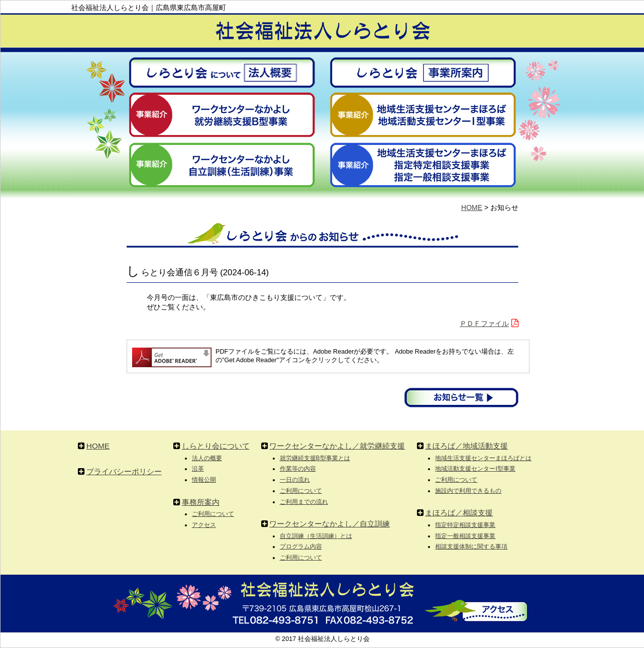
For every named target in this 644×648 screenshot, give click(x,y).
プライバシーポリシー (124, 471)
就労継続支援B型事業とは (315, 458)
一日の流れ (295, 480)
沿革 (198, 469)
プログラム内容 (301, 547)
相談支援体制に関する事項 (471, 547)
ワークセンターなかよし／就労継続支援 (337, 446)
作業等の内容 (298, 469)
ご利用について (213, 514)
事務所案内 (201, 502)
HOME (472, 207)
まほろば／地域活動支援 (466, 446)
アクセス (204, 525)
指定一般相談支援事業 (465, 536)
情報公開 (204, 480)
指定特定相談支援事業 (465, 525)
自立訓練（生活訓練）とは (316, 536)
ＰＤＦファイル (484, 323)
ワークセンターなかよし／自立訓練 (330, 524)
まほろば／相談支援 (459, 513)
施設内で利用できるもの (468, 491)
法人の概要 (207, 458)
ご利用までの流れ (304, 502)
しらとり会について (216, 446)
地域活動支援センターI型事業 (475, 469)
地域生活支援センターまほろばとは (483, 458)
